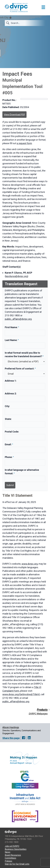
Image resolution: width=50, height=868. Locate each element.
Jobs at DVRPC (12, 846)
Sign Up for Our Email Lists (17, 864)
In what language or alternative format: (22, 472)
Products (42, 710)
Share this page (11, 738)
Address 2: (11, 394)
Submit (10, 485)
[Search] (26, 23)
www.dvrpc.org (30, 564)
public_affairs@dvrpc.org (18, 319)
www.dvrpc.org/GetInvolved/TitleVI (21, 694)
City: (7, 406)
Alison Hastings (11, 727)
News (8, 852)
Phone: (9, 457)
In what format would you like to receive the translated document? (23, 355)
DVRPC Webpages (38, 714)
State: (8, 419)
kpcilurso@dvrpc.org (17, 276)
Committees (10, 858)
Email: (8, 444)
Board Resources (13, 855)
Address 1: (11, 381)
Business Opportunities (16, 849)
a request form (24, 143)
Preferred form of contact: (20, 369)
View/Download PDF (14, 115)
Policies (8, 861)
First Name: (11, 327)
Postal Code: (12, 432)
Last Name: (11, 340)
